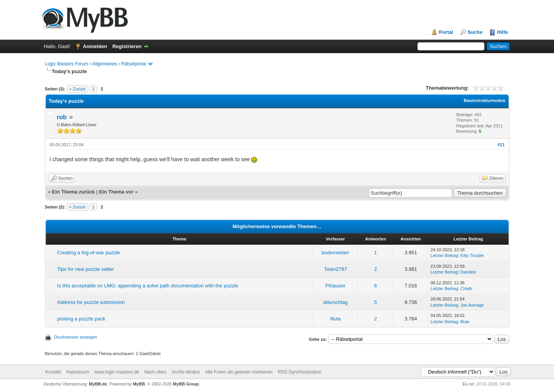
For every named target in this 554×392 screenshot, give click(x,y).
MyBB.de (98, 384)
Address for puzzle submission (91, 302)
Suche (475, 32)
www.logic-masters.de (117, 372)
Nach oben (155, 372)
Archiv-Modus (186, 372)
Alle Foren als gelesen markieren (239, 372)
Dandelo (468, 272)
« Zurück (78, 89)
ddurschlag (335, 302)
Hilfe (502, 32)
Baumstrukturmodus (484, 100)
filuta (335, 319)
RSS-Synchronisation (300, 372)
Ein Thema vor (116, 192)
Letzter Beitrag (444, 255)
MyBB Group (186, 384)
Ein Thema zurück (73, 192)
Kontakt (53, 372)
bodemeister (335, 253)
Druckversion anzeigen (76, 337)
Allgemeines (104, 64)
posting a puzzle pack (81, 319)
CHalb (466, 289)
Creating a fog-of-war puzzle (89, 253)
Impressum (78, 372)
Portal (446, 32)
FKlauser (335, 286)
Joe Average (472, 305)
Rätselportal (133, 64)
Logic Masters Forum (67, 64)
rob (62, 117)
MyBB (139, 384)
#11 (501, 145)
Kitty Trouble (472, 255)
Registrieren (127, 46)
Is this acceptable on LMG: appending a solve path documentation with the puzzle (148, 286)
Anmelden (95, 46)
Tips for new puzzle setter (86, 269)
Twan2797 (335, 269)
